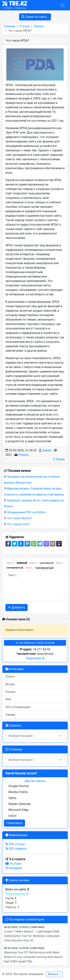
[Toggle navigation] (63, 5)
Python (10, 677)
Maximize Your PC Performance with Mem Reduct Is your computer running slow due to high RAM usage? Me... (33, 955)
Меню (53, 974)
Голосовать (14, 823)
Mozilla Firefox (18, 792)
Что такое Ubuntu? (19, 518)
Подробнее (35, 658)
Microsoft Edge (18, 810)
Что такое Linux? (18, 524)
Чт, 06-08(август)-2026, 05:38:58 (35, 643)
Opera (12, 798)
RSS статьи (15, 844)
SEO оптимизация (18, 707)
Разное (39, 26)
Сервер (10, 715)
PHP (8, 699)
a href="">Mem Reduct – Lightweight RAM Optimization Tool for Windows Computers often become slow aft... (32, 934)
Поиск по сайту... (35, 17)
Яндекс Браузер (20, 804)
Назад (59, 459)
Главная (9, 26)
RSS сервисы (16, 849)
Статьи (24, 26)
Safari (12, 816)
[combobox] (35, 736)
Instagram (14, 868)
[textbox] (33, 736)
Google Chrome (19, 786)
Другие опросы (35, 781)
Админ (47, 450)
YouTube (13, 864)
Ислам (10, 684)
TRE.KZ (15, 5)
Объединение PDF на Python (26, 512)
